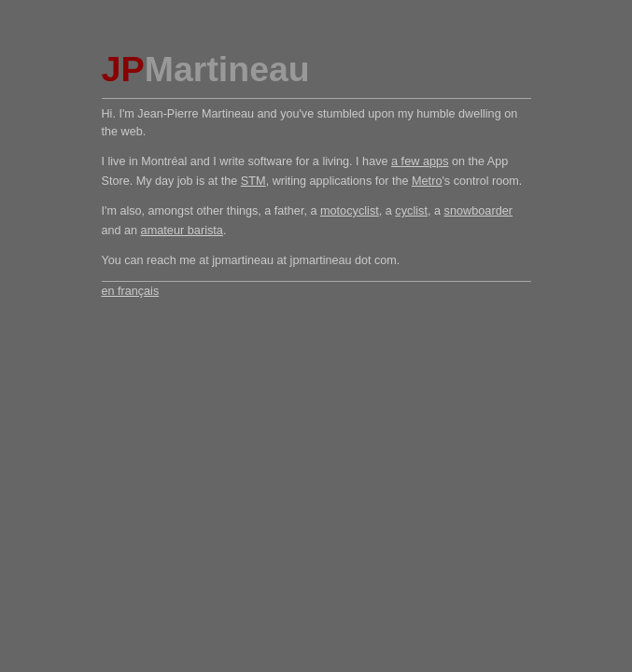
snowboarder (479, 210)
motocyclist (350, 210)
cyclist (411, 210)
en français (131, 291)
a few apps (420, 161)
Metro (427, 181)
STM (253, 181)
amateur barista (182, 230)
